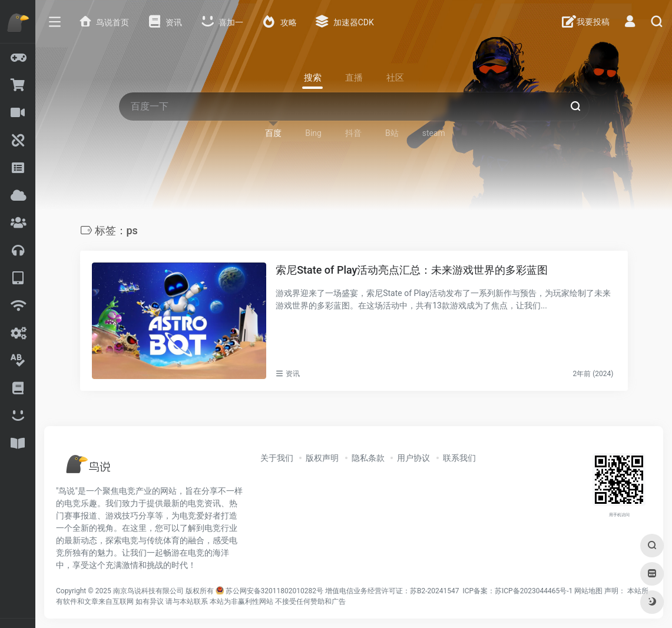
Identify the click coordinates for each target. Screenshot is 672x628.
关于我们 (277, 458)
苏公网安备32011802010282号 (274, 591)
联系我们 (459, 458)
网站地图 (588, 591)
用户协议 (413, 458)
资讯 (293, 374)
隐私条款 (368, 458)
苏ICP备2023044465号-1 (534, 591)
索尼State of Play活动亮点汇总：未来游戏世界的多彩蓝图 (412, 270)
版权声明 (322, 458)
